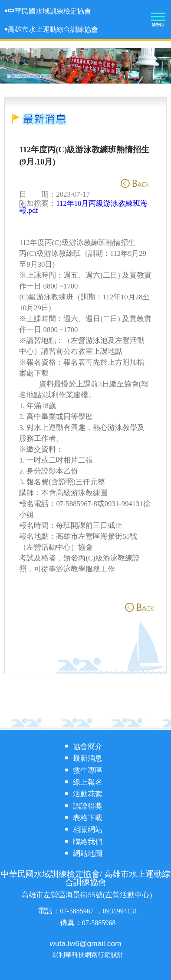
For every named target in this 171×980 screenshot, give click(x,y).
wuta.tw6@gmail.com (86, 943)
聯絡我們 (88, 842)
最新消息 (88, 758)
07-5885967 (77, 911)
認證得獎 (88, 806)
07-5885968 (99, 923)
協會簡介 (88, 747)
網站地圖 (88, 854)
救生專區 (88, 770)
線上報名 (88, 782)
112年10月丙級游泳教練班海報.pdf (83, 207)
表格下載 (88, 818)
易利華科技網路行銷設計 (88, 955)
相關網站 (88, 830)
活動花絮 (88, 794)
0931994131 (120, 911)
